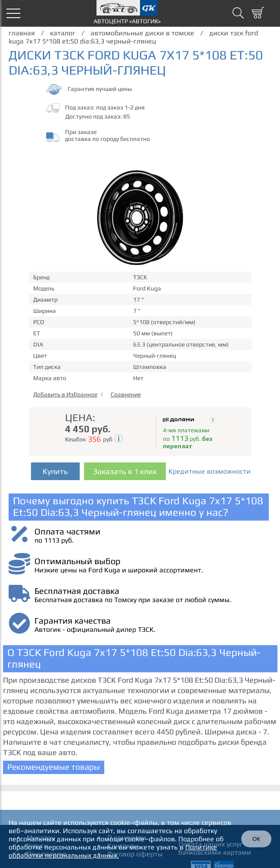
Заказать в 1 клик (125, 471)
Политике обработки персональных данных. (113, 851)
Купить (55, 471)
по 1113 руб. (54, 540)
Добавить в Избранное (65, 394)
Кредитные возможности (210, 471)
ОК (256, 839)
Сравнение (126, 394)
